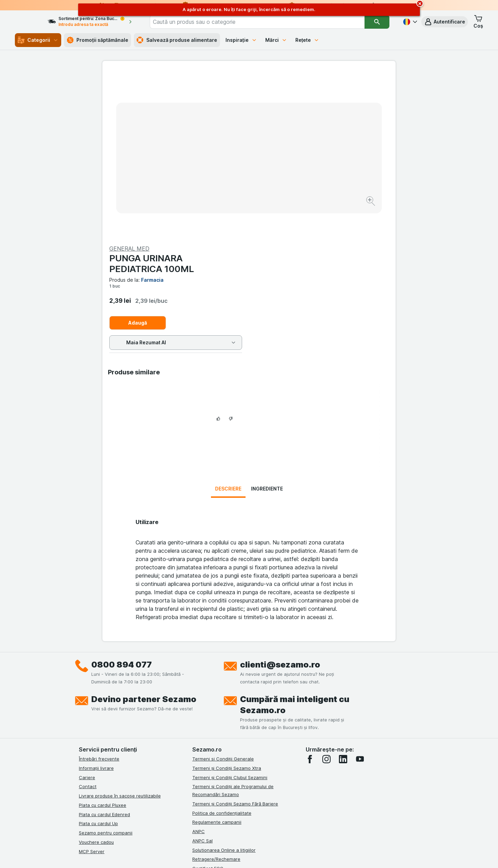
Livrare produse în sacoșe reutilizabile (120, 642)
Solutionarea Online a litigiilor (224, 697)
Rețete (307, 40)
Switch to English (262, 826)
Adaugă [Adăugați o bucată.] (284, 156)
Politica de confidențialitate (222, 660)
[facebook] (310, 606)
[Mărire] (225, 180)
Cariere (87, 624)
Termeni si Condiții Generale (223, 605)
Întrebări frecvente (99, 605)
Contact (88, 633)
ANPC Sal (202, 687)
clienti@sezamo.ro (280, 511)
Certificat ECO (208, 715)
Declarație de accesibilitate (222, 724)
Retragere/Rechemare (216, 706)
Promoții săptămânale (98, 40)
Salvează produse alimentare (177, 40)
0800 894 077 (122, 511)
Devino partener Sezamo (144, 546)
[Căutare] (377, 22)
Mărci (276, 40)
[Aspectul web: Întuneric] (284, 854)
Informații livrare (96, 615)
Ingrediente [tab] (267, 335)
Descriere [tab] (228, 335)
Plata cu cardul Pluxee (103, 652)
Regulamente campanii (217, 669)
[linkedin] (343, 606)
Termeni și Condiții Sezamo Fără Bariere (235, 650)
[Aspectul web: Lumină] (248, 854)
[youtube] (360, 606)
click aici (164, 809)
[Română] (409, 22)
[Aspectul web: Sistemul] (214, 854)
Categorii (38, 40)
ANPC (199, 678)
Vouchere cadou (96, 689)
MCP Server (92, 698)
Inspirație (241, 40)
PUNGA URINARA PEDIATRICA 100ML (298, 97)
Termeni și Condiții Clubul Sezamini (230, 624)
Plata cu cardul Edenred (104, 661)
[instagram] (326, 606)
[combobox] (267, 22)
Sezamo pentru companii (106, 679)
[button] (445, 22)
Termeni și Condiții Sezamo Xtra (227, 615)
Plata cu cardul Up (98, 670)
